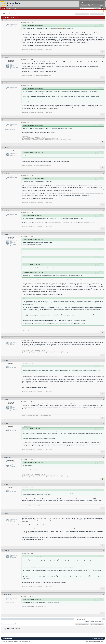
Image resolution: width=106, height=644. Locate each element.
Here (23, 607)
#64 (104, 120)
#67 (104, 210)
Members (9, 8)
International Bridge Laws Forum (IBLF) (22, 11)
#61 (104, 20)
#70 (104, 361)
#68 (104, 234)
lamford (7, 20)
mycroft (7, 57)
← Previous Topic (86, 621)
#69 (104, 338)
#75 (104, 514)
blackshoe (7, 120)
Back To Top (4, 642)
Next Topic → (102, 621)
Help (101, 6)
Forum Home (10, 642)
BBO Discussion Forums (7, 11)
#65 (104, 147)
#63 (104, 83)
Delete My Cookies (17, 642)
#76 (104, 551)
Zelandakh (7, 594)
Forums (3, 8)
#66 (104, 173)
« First (9, 13)
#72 (104, 424)
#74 (104, 485)
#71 (104, 399)
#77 (104, 594)
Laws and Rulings (35, 11)
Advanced (105, 8)
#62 (104, 57)
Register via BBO (86, 6)
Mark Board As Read (26, 642)
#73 (104, 457)
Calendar (15, 8)
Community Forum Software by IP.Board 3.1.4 (95, 642)
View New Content (98, 11)
